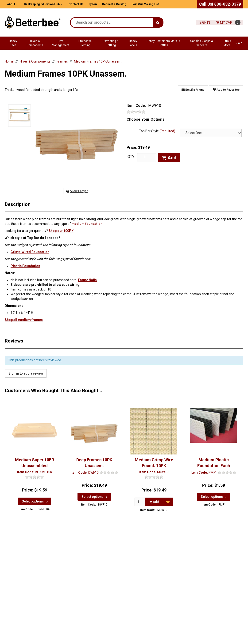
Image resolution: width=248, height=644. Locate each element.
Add (169, 158)
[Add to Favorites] (168, 502)
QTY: (131, 157)
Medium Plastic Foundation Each (214, 463)
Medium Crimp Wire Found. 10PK (154, 463)
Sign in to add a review (26, 373)
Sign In (205, 22)
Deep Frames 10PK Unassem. (94, 463)
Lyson (93, 4)
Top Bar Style (157, 131)
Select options (35, 501)
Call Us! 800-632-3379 (220, 4)
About (11, 4)
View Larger (77, 191)
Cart (228, 22)
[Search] (158, 22)
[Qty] (140, 502)
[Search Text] (112, 22)
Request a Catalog (114, 4)
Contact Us (76, 4)
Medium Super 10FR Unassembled (35, 463)
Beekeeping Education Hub (42, 4)
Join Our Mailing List (145, 4)
